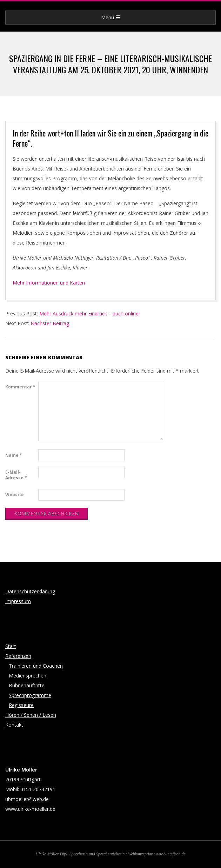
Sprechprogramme (30, 695)
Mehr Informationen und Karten (49, 283)
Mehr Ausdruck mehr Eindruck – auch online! (89, 313)
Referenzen (18, 656)
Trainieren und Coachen (36, 666)
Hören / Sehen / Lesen (31, 715)
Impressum (18, 601)
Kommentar (20, 387)
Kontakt (14, 725)
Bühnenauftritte (27, 685)
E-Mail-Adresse (16, 475)
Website (15, 495)
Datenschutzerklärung (30, 591)
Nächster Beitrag (50, 323)
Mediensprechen (28, 676)
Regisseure (21, 705)
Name (14, 455)
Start (11, 646)
